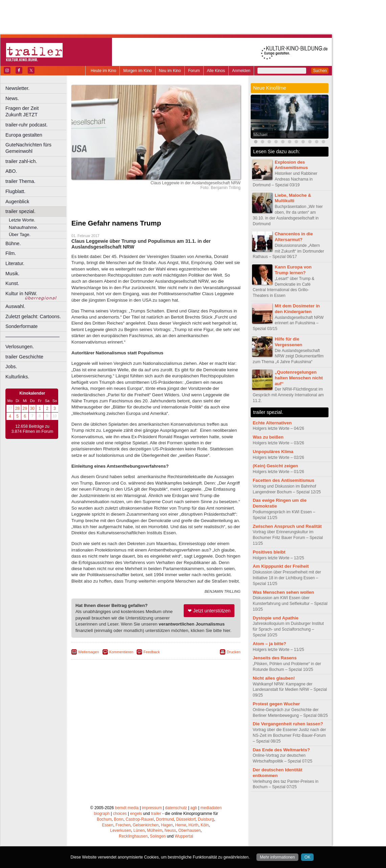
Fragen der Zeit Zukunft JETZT (37, 111)
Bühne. (13, 243)
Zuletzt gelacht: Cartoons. (33, 316)
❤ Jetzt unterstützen (209, 611)
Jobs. (11, 367)
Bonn (119, 819)
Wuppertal (184, 836)
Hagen (167, 825)
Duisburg (206, 819)
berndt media (127, 808)
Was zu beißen (268, 437)
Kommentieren (121, 652)
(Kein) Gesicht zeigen (275, 466)
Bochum (104, 819)
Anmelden (241, 71)
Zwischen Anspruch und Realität (287, 526)
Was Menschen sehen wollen (283, 592)
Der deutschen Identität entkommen (278, 773)
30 (32, 408)
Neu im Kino (170, 71)
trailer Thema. (20, 181)
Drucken (234, 652)
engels (136, 814)
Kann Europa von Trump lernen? (293, 270)
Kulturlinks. (17, 377)
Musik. (13, 274)
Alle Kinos (216, 71)
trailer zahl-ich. (21, 161)
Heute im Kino (103, 71)
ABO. (11, 171)
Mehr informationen (277, 857)
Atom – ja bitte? (269, 644)
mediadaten (211, 808)
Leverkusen (121, 830)
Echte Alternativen (272, 423)
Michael (260, 135)
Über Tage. (20, 234)
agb (194, 808)
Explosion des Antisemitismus (291, 165)
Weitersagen (89, 652)
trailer (156, 814)
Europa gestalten (24, 135)
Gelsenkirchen (146, 825)
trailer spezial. (20, 211)
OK (307, 857)
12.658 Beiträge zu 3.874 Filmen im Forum (32, 429)
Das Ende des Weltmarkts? (281, 750)
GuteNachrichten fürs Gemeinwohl (28, 148)
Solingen (158, 836)
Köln (205, 825)
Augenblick (17, 202)
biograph (102, 814)
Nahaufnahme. (24, 227)
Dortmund (165, 819)
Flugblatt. (15, 191)
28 (17, 408)
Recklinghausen (133, 836)
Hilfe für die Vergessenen (288, 342)
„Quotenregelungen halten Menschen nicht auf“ (299, 378)
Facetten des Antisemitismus (283, 480)
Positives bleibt (269, 552)
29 (25, 408)
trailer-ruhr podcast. (27, 125)
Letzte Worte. (22, 220)
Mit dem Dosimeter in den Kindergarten (297, 309)
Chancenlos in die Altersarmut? (294, 237)
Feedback (152, 652)
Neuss (170, 830)
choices (120, 814)
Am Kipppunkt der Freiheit (281, 566)
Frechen (123, 825)
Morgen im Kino (137, 71)
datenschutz (176, 808)
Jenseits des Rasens (275, 658)
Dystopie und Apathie (276, 618)
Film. (11, 253)
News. (12, 98)
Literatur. (15, 263)
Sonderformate (21, 326)
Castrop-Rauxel (140, 819)
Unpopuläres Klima (273, 452)
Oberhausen (189, 830)
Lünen (139, 830)
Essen (108, 825)
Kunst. (12, 283)
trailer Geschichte (24, 357)
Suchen (320, 71)
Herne (181, 825)
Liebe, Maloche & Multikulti (293, 198)
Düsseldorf (186, 819)
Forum (194, 71)
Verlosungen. (20, 347)
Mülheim (154, 830)
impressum (152, 808)
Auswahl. (15, 306)
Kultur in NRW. (21, 294)
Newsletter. (17, 88)
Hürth (193, 825)
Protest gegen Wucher (276, 704)
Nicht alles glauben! (274, 678)
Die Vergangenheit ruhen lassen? (288, 724)
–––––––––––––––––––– (32, 336)
